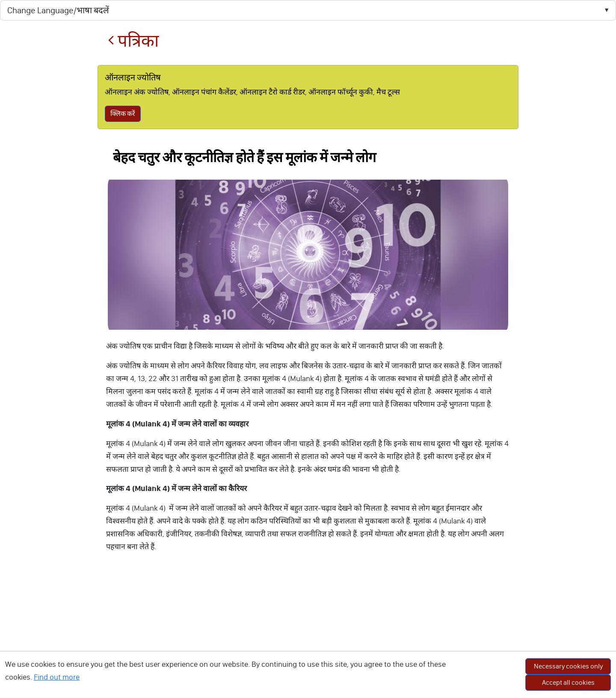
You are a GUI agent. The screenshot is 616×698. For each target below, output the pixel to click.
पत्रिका (133, 41)
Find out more (57, 677)
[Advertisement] (308, 634)
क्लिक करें (123, 114)
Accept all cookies (568, 682)
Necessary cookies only (568, 666)
